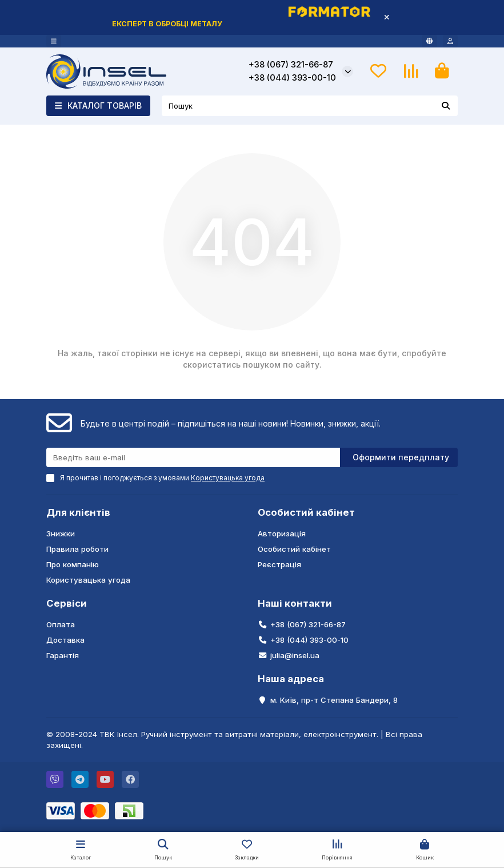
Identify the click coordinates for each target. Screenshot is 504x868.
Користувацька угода (88, 580)
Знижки (61, 533)
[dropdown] (54, 41)
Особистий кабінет (306, 512)
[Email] (193, 457)
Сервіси (67, 603)
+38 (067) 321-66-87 (291, 65)
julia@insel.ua (295, 655)
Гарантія (63, 655)
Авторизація (282, 533)
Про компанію (73, 564)
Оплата (61, 624)
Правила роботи (77, 549)
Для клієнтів (78, 512)
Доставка (65, 640)
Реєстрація (279, 564)
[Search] (310, 106)
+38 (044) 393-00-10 (292, 78)
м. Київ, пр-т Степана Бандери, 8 (334, 700)
